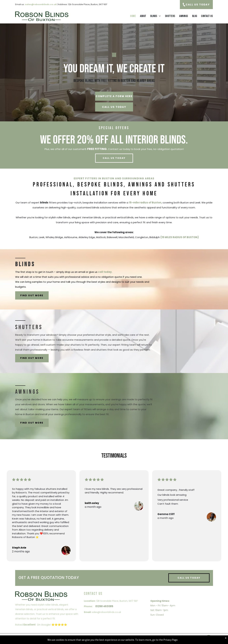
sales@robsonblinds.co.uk (106, 612)
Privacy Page (170, 640)
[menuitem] (131, 16)
